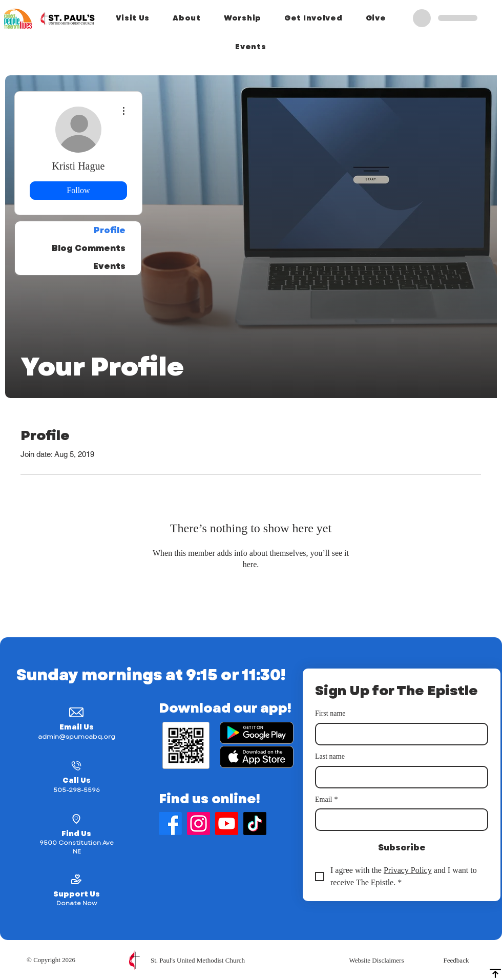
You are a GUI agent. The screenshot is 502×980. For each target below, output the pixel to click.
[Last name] (399, 777)
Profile (110, 230)
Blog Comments (89, 248)
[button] (133, 18)
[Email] (399, 820)
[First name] (399, 734)
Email (326, 800)
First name (330, 713)
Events (109, 266)
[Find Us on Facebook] (170, 823)
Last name (330, 756)
